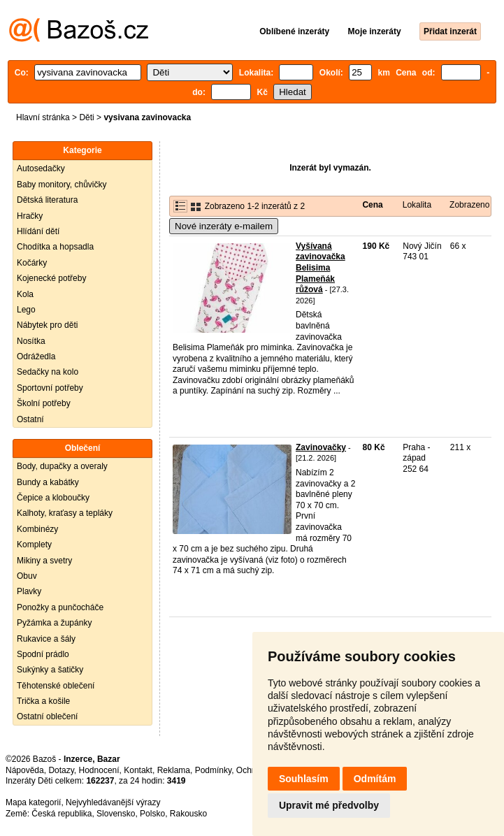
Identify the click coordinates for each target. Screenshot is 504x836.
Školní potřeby (44, 403)
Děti (86, 117)
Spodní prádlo (43, 654)
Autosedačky (41, 168)
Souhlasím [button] (304, 779)
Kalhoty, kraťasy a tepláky (65, 513)
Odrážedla (36, 356)
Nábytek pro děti (47, 325)
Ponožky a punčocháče (60, 607)
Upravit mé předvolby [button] (329, 805)
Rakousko (188, 814)
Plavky (29, 591)
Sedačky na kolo (48, 372)
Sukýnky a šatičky (50, 670)
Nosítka (31, 341)
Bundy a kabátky (48, 482)
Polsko (152, 814)
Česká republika (62, 814)
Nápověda (25, 770)
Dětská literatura (47, 200)
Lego (26, 310)
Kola (25, 294)
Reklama (174, 770)
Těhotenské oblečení (56, 686)
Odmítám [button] (375, 779)
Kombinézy (37, 529)
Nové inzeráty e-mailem (224, 226)
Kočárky (32, 263)
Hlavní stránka (43, 117)
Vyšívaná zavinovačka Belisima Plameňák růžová (321, 268)
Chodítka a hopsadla (55, 247)
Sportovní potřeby (50, 388)
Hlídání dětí (38, 231)
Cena (372, 205)
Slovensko (116, 814)
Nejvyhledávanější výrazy (113, 802)
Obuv (27, 576)
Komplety (34, 545)
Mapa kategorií (33, 802)
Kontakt (138, 770)
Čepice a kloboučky (53, 498)
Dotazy (61, 770)
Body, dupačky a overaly (62, 466)
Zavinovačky (321, 447)
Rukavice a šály (46, 639)
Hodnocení (99, 770)
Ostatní (30, 419)
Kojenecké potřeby (51, 278)
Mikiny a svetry (44, 561)
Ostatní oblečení (47, 716)
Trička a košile (43, 701)
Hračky (30, 216)
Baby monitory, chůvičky (62, 185)
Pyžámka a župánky (54, 623)
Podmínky (213, 770)
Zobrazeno (469, 205)
